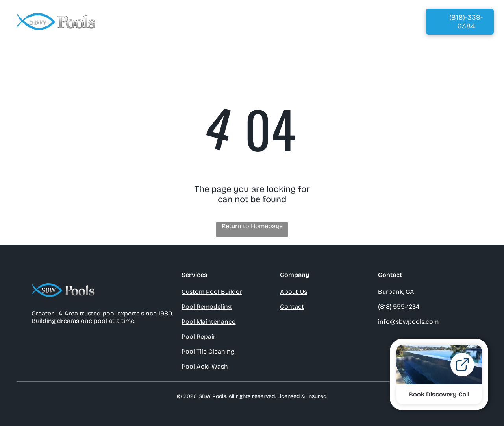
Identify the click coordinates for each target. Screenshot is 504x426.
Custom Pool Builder (212, 292)
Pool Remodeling (207, 307)
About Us (294, 292)
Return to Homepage (252, 226)
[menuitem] (162, 21)
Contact (292, 307)
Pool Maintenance (208, 322)
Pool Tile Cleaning (208, 351)
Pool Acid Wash (205, 366)
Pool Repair (198, 337)
